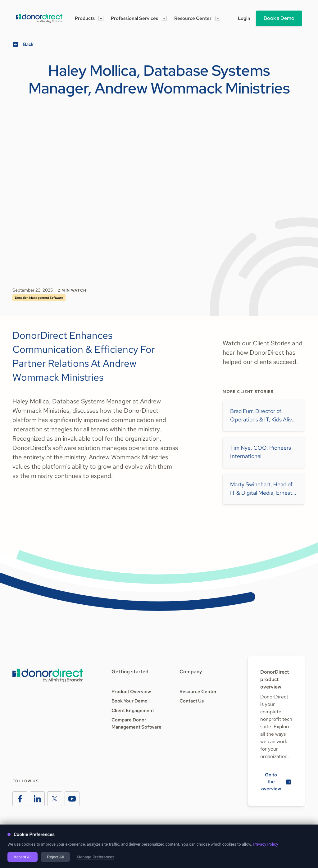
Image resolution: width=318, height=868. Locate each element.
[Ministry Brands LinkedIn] (37, 799)
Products (85, 18)
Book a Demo (279, 18)
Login (244, 18)
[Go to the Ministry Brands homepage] (48, 675)
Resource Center (193, 18)
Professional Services (134, 18)
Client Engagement (133, 711)
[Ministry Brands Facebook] (20, 799)
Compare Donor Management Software (136, 723)
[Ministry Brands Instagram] (55, 799)
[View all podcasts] (24, 45)
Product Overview (131, 692)
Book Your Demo (129, 701)
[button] (89, 18)
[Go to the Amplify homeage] (39, 18)
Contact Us (192, 701)
